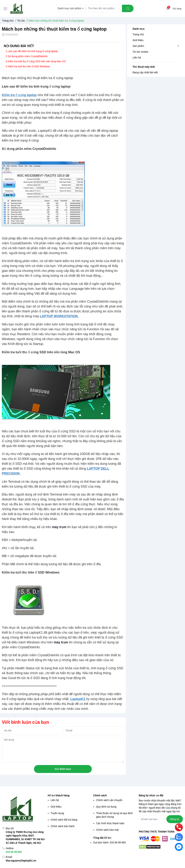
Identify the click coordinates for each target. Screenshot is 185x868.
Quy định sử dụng (106, 807)
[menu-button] (5, 9)
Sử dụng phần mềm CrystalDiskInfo (28, 56)
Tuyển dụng (57, 813)
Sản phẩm (138, 46)
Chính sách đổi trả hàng (64, 820)
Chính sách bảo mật (107, 830)
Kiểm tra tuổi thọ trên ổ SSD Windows (29, 66)
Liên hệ (137, 58)
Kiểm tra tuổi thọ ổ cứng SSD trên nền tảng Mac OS (37, 61)
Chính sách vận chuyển (109, 800)
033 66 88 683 (14, 852)
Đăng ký (175, 819)
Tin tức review (140, 52)
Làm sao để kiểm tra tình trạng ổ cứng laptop (33, 51)
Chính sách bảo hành (63, 826)
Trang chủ (138, 34)
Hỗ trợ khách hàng (59, 795)
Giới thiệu (138, 40)
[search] (128, 8)
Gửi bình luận (63, 769)
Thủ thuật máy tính (144, 67)
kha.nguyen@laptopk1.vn (21, 861)
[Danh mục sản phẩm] (71, 8)
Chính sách (100, 795)
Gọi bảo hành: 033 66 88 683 (109, 842)
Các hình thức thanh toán (110, 823)
